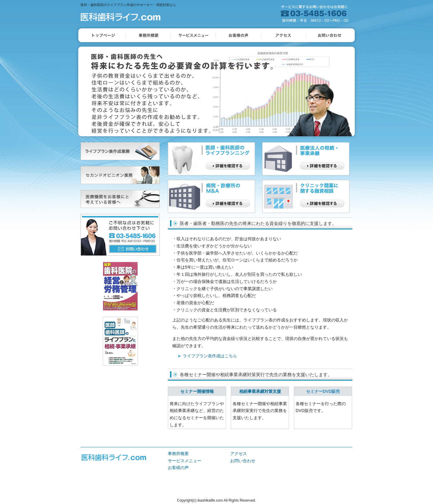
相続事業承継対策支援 (260, 391)
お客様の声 (178, 468)
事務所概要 (178, 454)
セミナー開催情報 (197, 391)
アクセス (239, 454)
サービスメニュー (185, 461)
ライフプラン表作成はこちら (210, 356)
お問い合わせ (243, 461)
